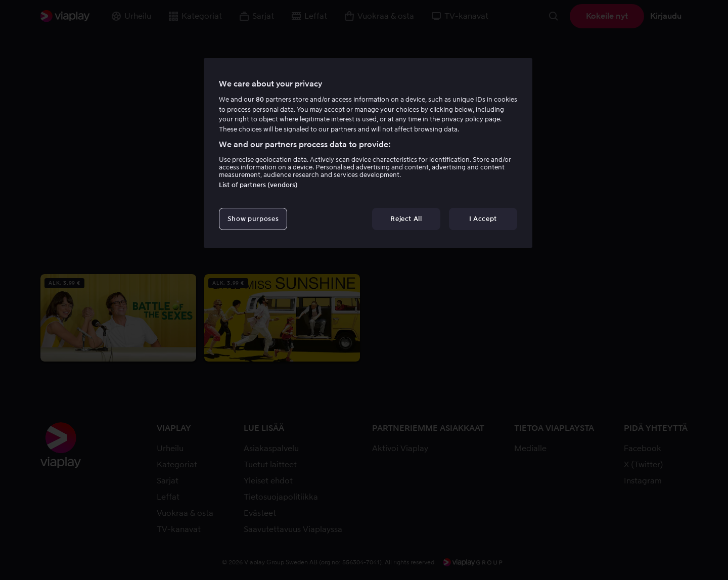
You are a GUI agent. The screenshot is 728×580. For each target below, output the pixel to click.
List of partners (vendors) (258, 185)
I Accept (483, 219)
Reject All (406, 219)
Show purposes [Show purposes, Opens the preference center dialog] (253, 219)
